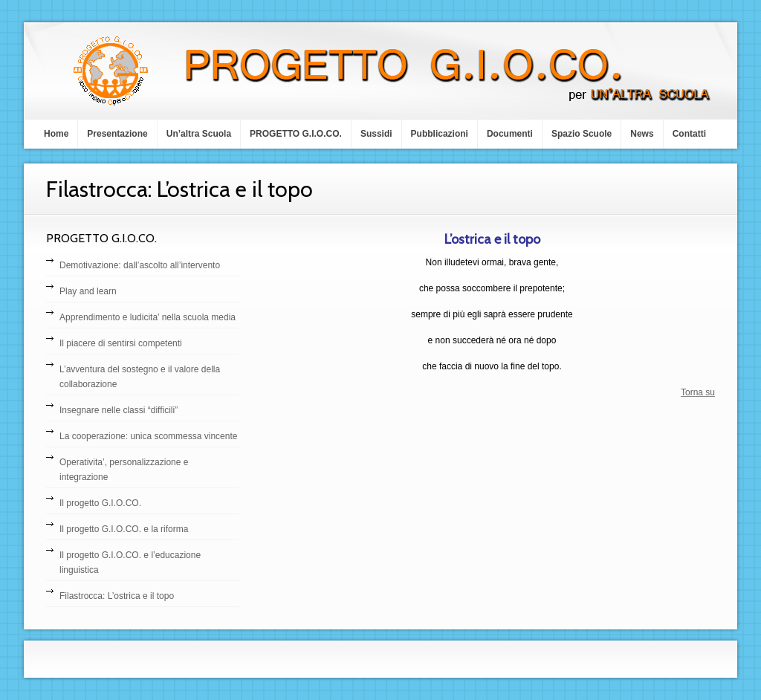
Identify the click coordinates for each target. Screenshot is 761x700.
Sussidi (376, 134)
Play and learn (88, 291)
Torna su (698, 392)
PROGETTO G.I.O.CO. (296, 134)
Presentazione (117, 134)
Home (56, 134)
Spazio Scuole (582, 134)
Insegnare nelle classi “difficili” (119, 410)
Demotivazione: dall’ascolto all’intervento (140, 265)
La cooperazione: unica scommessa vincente (148, 436)
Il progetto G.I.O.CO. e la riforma (124, 529)
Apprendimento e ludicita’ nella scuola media (148, 317)
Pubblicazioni (440, 134)
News (642, 134)
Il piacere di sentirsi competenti (121, 343)
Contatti (689, 134)
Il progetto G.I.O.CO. (100, 503)
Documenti (510, 134)
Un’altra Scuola (199, 134)
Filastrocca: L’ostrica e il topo (117, 596)
